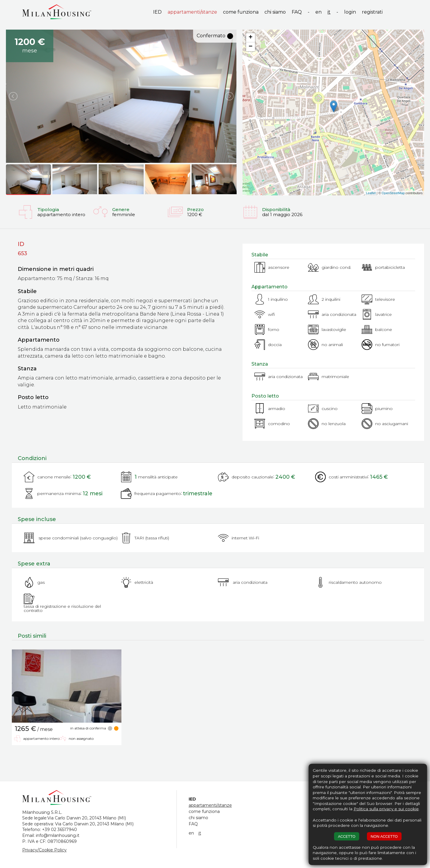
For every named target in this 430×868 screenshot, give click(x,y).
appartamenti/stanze (192, 12)
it (329, 12)
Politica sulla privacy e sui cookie (386, 809)
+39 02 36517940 (60, 830)
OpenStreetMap (393, 193)
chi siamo (275, 12)
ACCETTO (347, 836)
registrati (372, 12)
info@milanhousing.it (58, 835)
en (319, 12)
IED (157, 12)
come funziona (241, 12)
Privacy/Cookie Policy (44, 850)
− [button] (251, 47)
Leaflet (371, 193)
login (350, 12)
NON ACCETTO (384, 836)
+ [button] (251, 38)
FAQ (297, 12)
